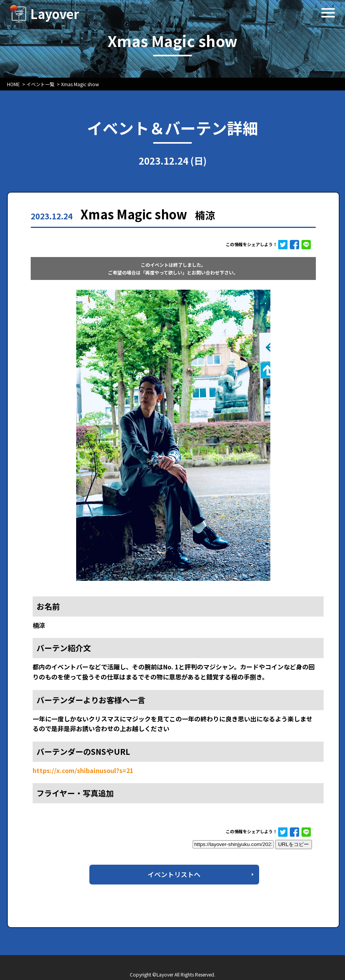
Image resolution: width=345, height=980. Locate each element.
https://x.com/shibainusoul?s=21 (83, 770)
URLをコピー (294, 844)
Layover (55, 14)
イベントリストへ (174, 874)
